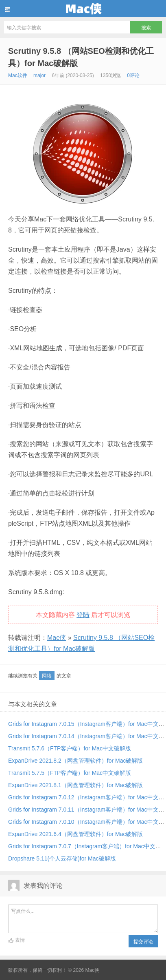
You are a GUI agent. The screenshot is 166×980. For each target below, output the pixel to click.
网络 (47, 676)
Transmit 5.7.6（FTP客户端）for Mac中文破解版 (70, 748)
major (39, 75)
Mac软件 (18, 75)
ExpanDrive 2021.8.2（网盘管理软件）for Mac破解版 (75, 761)
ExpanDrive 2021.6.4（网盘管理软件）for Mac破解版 (75, 834)
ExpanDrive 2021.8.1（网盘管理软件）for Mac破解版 (75, 785)
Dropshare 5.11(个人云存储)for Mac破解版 (62, 858)
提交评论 (143, 942)
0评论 (133, 75)
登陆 (83, 615)
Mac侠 (83, 9)
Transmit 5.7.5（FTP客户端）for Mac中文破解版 (70, 773)
